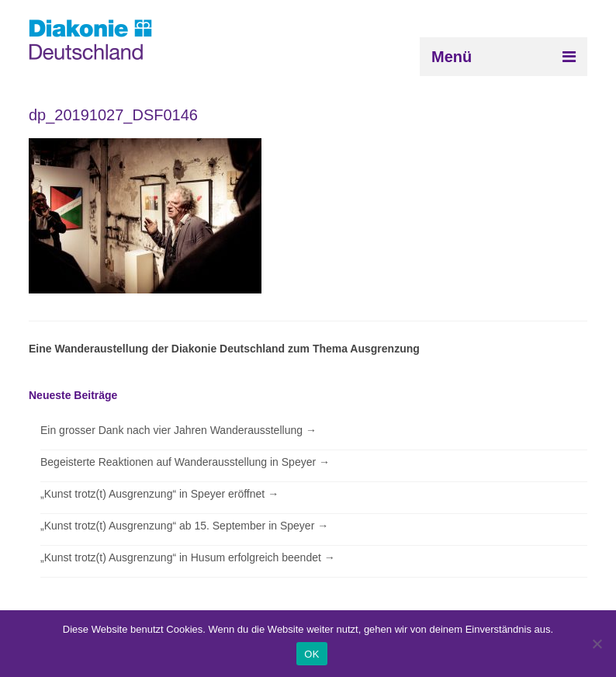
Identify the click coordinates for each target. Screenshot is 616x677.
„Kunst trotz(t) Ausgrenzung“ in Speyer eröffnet (159, 494)
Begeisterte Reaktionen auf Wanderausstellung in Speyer (185, 462)
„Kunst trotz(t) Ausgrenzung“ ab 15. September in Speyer (184, 526)
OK (311, 654)
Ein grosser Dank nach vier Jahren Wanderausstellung (178, 430)
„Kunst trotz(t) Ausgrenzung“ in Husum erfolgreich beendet (188, 557)
